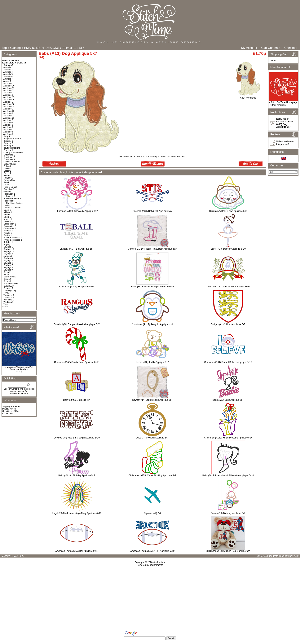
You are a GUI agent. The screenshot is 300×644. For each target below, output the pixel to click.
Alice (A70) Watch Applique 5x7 (152, 438)
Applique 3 (8, 120)
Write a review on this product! (285, 143)
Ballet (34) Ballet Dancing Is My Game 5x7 (152, 287)
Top (4, 48)
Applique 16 (9, 100)
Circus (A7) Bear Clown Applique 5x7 (228, 211)
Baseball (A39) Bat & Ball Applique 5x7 (152, 211)
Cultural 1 (8, 166)
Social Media (9, 277)
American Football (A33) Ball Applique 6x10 (152, 551)
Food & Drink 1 (10, 187)
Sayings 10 (9, 249)
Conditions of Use (11, 411)
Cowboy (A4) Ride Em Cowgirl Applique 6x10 (77, 438)
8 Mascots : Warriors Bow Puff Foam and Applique (19, 368)
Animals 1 (69, 48)
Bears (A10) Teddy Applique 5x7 (152, 362)
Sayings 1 (8, 247)
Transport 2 (9, 297)
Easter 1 (7, 171)
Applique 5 (8, 125)
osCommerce (156, 565)
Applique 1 (8, 83)
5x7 (82, 48)
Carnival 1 (8, 150)
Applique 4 (8, 123)
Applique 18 (9, 104)
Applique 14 (9, 95)
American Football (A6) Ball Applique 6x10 (77, 551)
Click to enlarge (248, 97)
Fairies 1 (7, 175)
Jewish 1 (8, 205)
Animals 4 (8, 72)
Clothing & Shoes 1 (12, 162)
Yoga (6, 304)
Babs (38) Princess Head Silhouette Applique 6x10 (228, 475)
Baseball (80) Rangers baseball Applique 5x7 (77, 324)
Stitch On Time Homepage (284, 102)
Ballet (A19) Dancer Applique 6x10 (228, 249)
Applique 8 (8, 132)
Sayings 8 (8, 267)
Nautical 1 (8, 221)
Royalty (7, 244)
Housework (9, 201)
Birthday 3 (8, 146)
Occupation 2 (10, 226)
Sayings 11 (9, 251)
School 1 (8, 272)
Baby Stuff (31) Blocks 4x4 (77, 400)
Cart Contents (271, 48)
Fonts (6, 185)
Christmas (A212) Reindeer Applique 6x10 (228, 287)
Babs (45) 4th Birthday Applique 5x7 (77, 475)
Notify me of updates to (285, 123)
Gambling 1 (9, 189)
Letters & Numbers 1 (13, 208)
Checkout (291, 48)
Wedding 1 (8, 302)
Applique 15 (9, 97)
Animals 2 (8, 67)
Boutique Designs (12, 148)
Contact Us (7, 413)
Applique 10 (9, 86)
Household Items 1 (12, 198)
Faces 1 (7, 173)
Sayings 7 (8, 265)
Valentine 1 (9, 300)
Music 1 (7, 217)
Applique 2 (8, 109)
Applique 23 (9, 118)
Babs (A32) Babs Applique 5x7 (228, 400)
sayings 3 (8, 256)
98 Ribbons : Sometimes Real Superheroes (228, 551)
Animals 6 (8, 76)
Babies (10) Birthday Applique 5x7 (228, 513)
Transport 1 (9, 295)
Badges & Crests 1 (12, 139)
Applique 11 (9, 88)
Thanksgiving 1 (11, 290)
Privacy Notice (9, 409)
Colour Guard (10, 164)
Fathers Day (9, 180)
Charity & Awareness (13, 152)
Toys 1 (7, 293)
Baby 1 (7, 136)
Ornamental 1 (10, 228)
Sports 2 (7, 281)
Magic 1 (7, 210)
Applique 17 (9, 102)
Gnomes (7, 192)
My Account (249, 48)
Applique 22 (9, 116)
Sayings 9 (8, 270)
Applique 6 (8, 127)
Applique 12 (9, 90)
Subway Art (9, 286)
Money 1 (7, 215)
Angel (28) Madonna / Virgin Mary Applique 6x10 (77, 513)
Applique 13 (9, 93)
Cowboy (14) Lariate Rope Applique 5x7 (152, 400)
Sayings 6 (8, 263)
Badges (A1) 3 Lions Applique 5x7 (228, 324)
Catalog (15, 48)
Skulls (6, 274)
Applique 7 (8, 129)
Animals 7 (8, 79)
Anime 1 (7, 81)
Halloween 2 (9, 196)
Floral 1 (7, 182)
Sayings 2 (8, 254)
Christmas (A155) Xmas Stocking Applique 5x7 (152, 475)
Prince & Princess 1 (13, 238)
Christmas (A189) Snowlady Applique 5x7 (77, 211)
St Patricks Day (11, 284)
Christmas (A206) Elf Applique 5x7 (77, 287)
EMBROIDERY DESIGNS (42, 48)
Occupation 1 (10, 224)
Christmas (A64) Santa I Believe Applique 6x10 (228, 362)
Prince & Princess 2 (13, 240)
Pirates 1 (8, 235)
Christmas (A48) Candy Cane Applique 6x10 (77, 362)
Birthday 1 (8, 141)
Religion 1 (8, 242)
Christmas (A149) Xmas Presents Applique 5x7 (228, 438)
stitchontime (159, 562)
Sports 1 (7, 279)
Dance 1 (7, 169)
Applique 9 (8, 134)
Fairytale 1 (8, 178)
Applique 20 (9, 111)
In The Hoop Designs (13, 203)
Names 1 (8, 219)
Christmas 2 (9, 157)
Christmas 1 (9, 155)
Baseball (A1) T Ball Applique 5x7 (77, 249)
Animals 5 (8, 74)
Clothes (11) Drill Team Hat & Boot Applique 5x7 (152, 249)
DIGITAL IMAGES (11, 60)
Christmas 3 (9, 159)
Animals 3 (8, 70)
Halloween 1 (9, 194)
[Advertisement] (150, 599)
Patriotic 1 (8, 231)
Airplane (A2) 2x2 (152, 513)
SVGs (5, 307)
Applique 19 (9, 106)
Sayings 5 (8, 261)
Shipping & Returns (11, 406)
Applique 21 (9, 113)
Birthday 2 (8, 143)
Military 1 (8, 212)
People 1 (8, 233)
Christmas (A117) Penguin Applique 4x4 (152, 324)
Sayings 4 (8, 258)
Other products (278, 105)
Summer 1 (8, 288)
